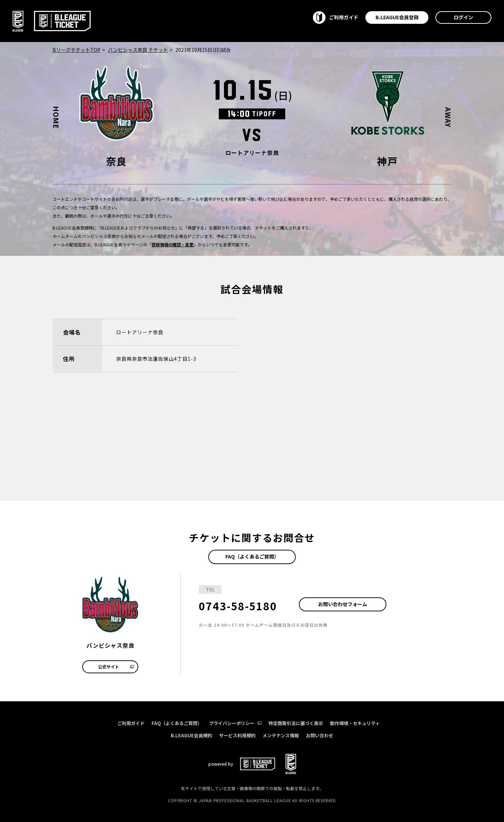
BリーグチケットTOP (76, 50)
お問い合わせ (320, 735)
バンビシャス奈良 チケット (138, 50)
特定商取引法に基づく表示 (296, 723)
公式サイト (116, 666)
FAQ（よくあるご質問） (252, 556)
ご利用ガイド (131, 723)
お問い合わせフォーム (343, 604)
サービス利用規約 (237, 735)
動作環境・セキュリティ (355, 723)
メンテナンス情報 (281, 735)
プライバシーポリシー (235, 723)
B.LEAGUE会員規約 (191, 735)
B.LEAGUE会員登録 (397, 17)
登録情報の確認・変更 (173, 244)
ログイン (463, 17)
